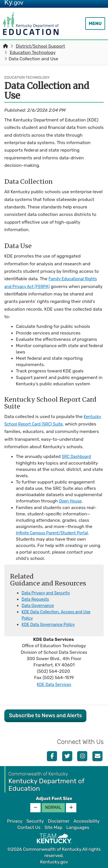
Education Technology (33, 53)
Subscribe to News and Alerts (45, 716)
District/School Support (40, 46)
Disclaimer (59, 821)
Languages (78, 828)
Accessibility (87, 821)
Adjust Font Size (54, 799)
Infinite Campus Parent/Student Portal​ (56, 533)
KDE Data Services (54, 685)
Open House (71, 501)
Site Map (53, 828)
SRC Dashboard (78, 457)
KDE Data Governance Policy (51, 625)
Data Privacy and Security (48, 593)
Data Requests (37, 599)
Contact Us (29, 828)
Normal (53, 808)
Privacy (15, 821)
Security (35, 821)
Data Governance (39, 606)
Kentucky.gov (54, 862)
